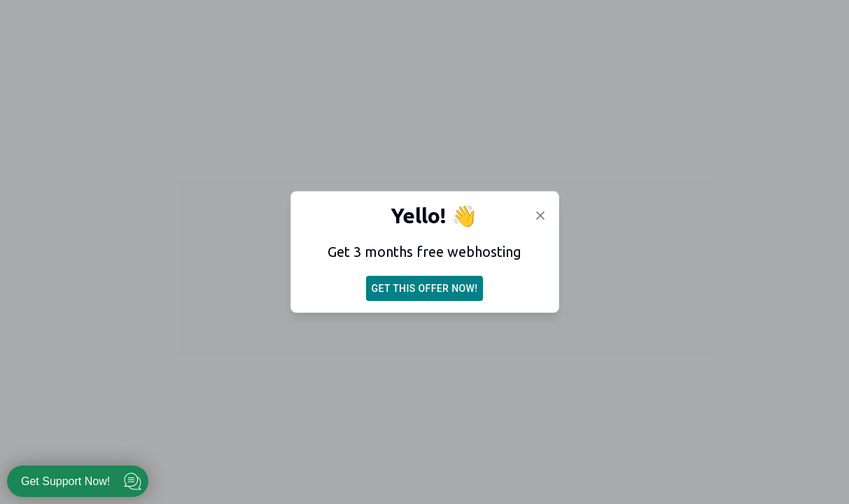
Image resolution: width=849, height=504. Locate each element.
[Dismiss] (540, 216)
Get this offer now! (425, 288)
